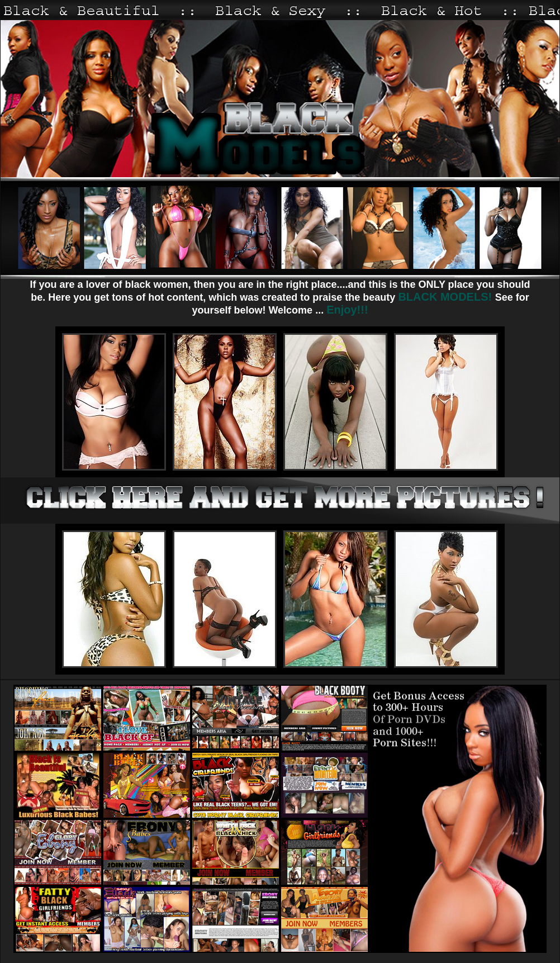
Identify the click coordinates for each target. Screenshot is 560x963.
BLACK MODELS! (446, 297)
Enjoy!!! (347, 310)
